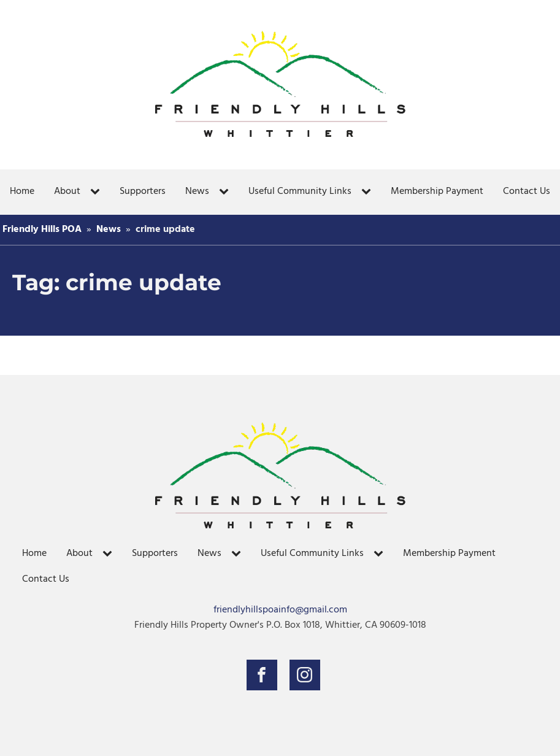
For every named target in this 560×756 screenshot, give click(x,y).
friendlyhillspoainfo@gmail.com (280, 610)
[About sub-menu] (98, 192)
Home (22, 191)
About (67, 191)
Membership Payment (437, 191)
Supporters (143, 191)
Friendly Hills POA (42, 229)
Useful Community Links (300, 191)
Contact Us (527, 191)
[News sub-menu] (226, 192)
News (197, 191)
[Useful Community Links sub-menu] (369, 192)
